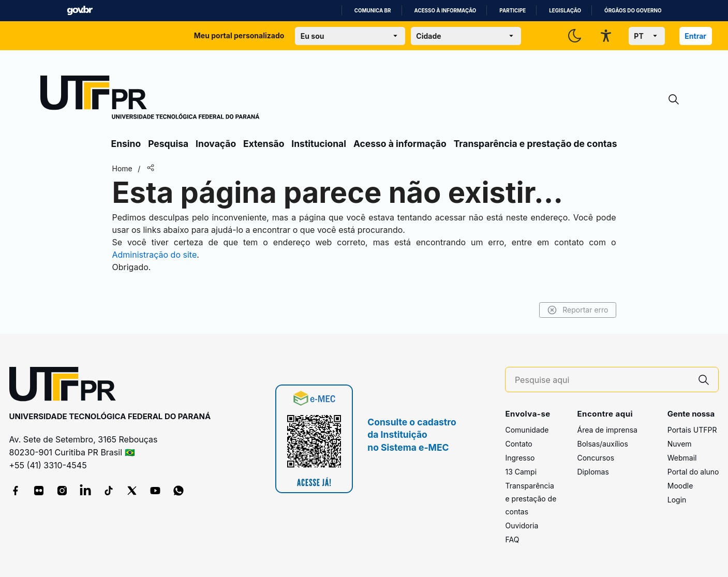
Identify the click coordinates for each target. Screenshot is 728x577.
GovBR (80, 11)
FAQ (512, 539)
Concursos (596, 458)
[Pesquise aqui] (602, 380)
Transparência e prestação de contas (536, 144)
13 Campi (521, 472)
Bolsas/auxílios (602, 444)
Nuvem (680, 444)
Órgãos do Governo (633, 11)
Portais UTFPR (692, 430)
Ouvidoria (522, 526)
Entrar (695, 36)
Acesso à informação (445, 11)
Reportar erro (578, 310)
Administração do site (155, 255)
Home (122, 168)
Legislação (565, 11)
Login (677, 500)
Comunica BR (373, 11)
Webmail (682, 458)
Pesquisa (168, 144)
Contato (518, 444)
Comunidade (527, 430)
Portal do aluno (693, 472)
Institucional (319, 144)
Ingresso (520, 458)
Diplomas (593, 472)
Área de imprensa (607, 430)
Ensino (126, 144)
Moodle (680, 486)
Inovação (216, 144)
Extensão (264, 144)
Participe (512, 11)
